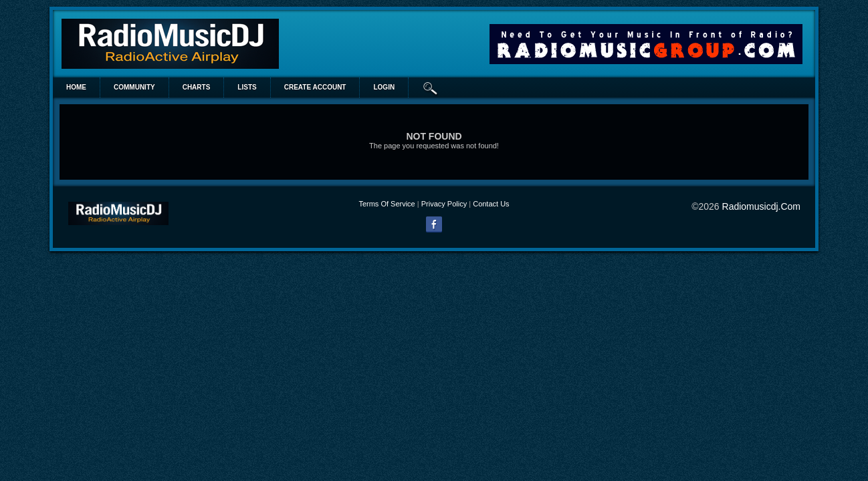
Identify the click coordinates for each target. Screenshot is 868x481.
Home (76, 87)
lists (247, 87)
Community (134, 87)
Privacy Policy (444, 204)
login (384, 87)
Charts (197, 87)
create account (315, 87)
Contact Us (491, 204)
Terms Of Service (387, 204)
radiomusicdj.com (761, 206)
